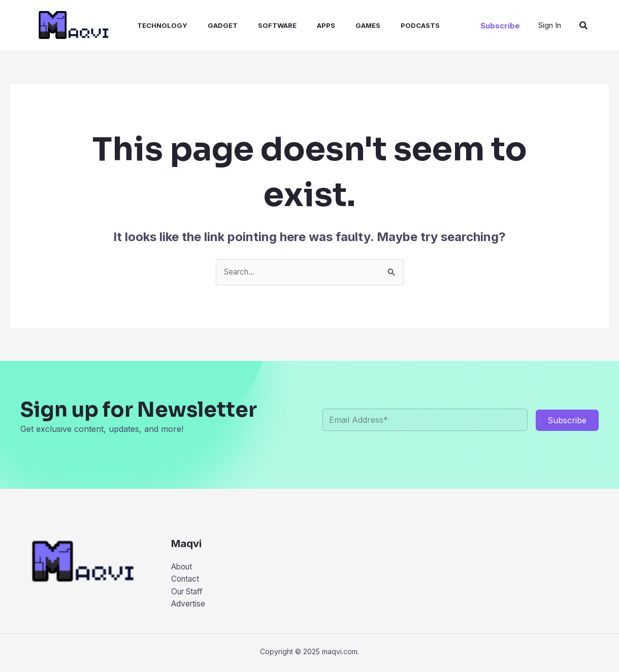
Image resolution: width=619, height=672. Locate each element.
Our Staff (189, 593)
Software (259, 25)
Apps (304, 25)
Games (341, 25)
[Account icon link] (550, 25)
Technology (152, 25)
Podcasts (390, 25)
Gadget (208, 25)
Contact (186, 580)
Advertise (189, 607)
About (183, 567)
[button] (500, 26)
